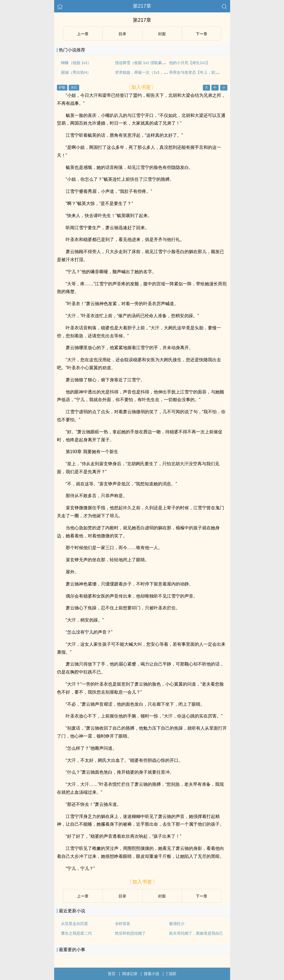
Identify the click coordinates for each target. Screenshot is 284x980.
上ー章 (83, 34)
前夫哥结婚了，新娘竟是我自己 (196, 933)
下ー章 (202, 34)
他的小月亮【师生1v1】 (190, 63)
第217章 (142, 6)
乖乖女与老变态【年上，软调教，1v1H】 (204, 72)
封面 (162, 34)
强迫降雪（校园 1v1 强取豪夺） (142, 63)
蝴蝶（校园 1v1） (76, 63)
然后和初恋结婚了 (130, 933)
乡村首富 (123, 924)
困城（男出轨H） (76, 72)
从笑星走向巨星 (75, 924)
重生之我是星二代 (76, 933)
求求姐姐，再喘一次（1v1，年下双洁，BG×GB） (157, 72)
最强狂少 (177, 924)
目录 (122, 34)
